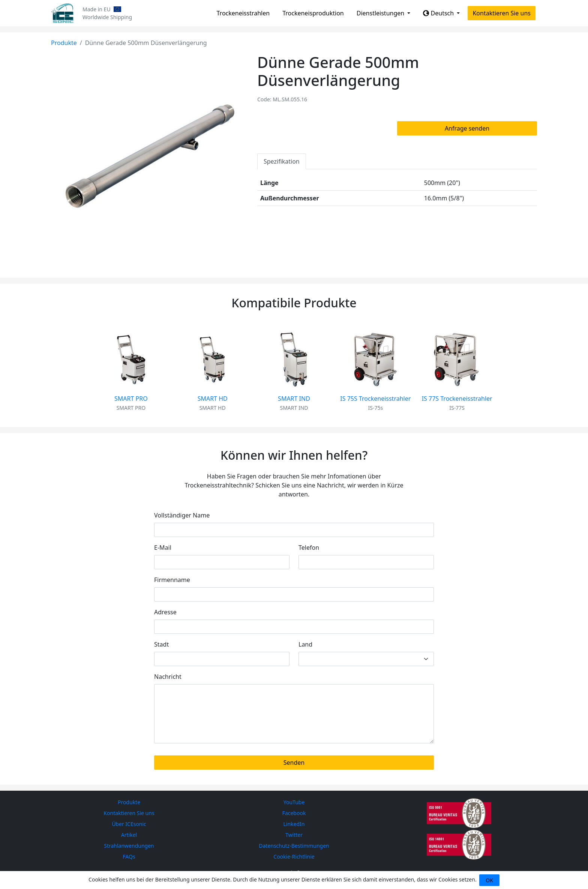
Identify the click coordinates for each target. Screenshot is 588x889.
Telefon (309, 548)
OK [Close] (489, 880)
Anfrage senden (467, 128)
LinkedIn (294, 824)
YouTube (294, 802)
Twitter (294, 835)
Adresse (165, 612)
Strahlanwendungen (129, 846)
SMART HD (213, 399)
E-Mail (163, 548)
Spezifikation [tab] (282, 161)
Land (305, 644)
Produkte (64, 43)
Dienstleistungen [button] (381, 13)
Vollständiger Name (182, 515)
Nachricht (168, 677)
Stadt (161, 644)
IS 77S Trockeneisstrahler (457, 399)
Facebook (294, 813)
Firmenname (172, 580)
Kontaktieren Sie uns (502, 13)
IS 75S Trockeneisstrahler (375, 399)
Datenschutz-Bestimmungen (294, 846)
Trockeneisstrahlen (243, 13)
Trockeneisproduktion (313, 13)
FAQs (129, 857)
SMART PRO (131, 399)
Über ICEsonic (129, 824)
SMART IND (294, 399)
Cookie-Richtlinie (294, 857)
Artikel (129, 835)
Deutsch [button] (439, 13)
